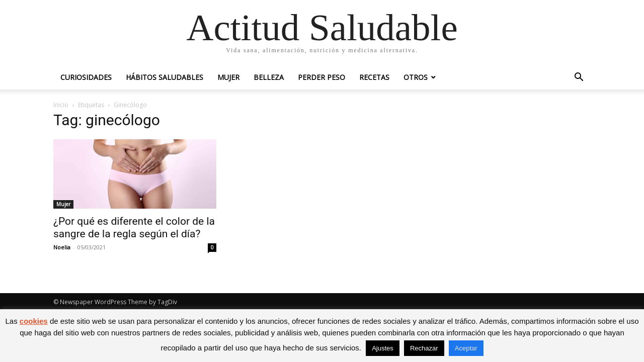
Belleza (269, 77)
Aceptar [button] (466, 348)
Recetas (374, 77)
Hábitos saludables (165, 77)
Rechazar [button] (424, 348)
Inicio (61, 105)
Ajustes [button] (383, 348)
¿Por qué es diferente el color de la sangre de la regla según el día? (134, 228)
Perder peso (321, 77)
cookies (34, 321)
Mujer (228, 77)
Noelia (62, 247)
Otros (416, 77)
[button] (579, 78)
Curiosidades (86, 77)
